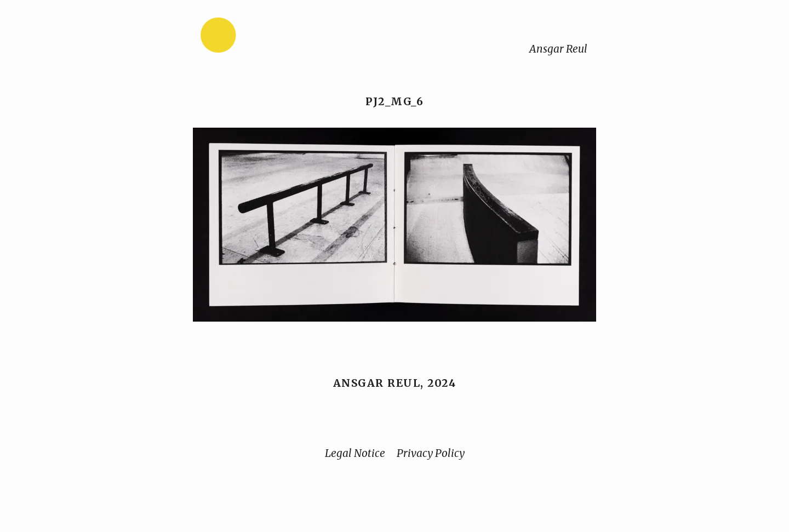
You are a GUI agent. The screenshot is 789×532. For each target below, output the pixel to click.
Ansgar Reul (558, 49)
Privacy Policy (431, 453)
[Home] (253, 38)
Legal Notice (355, 453)
